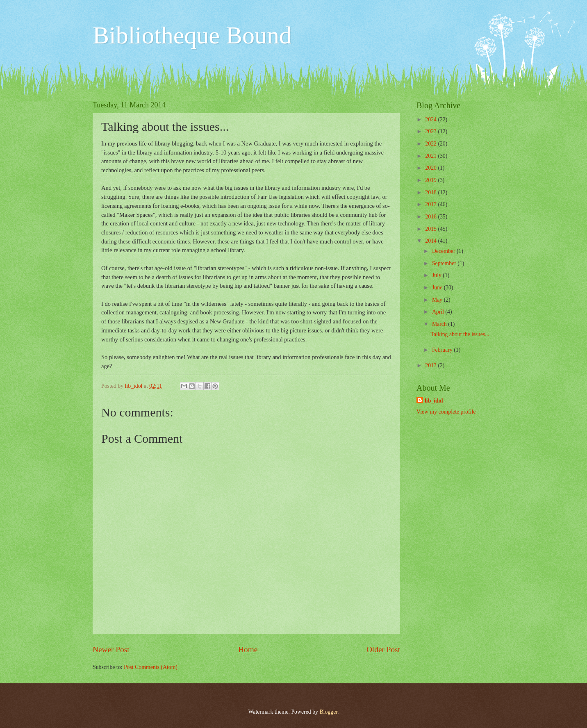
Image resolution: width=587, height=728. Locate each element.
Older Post (383, 650)
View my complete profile (446, 412)
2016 (431, 217)
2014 (431, 241)
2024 (431, 119)
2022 (431, 144)
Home (248, 650)
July (437, 275)
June (438, 288)
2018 (431, 192)
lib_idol (434, 401)
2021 (431, 156)
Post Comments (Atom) (151, 667)
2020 (431, 168)
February (443, 350)
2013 (431, 365)
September (445, 263)
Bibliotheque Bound (192, 35)
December (444, 251)
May (438, 300)
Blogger (328, 712)
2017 (431, 204)
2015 (431, 229)
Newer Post (111, 650)
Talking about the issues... (460, 334)
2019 (431, 180)
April (439, 312)
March (440, 324)
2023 (431, 131)
